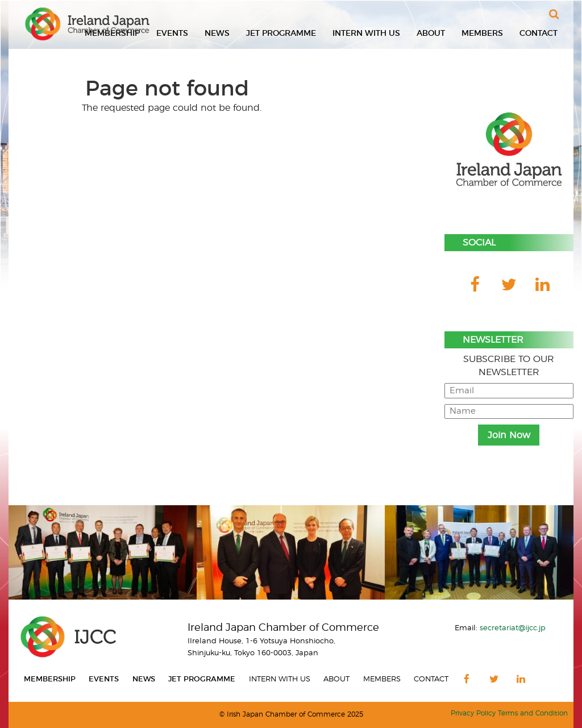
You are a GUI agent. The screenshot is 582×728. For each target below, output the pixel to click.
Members (482, 34)
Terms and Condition (533, 714)
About (431, 34)
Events (172, 34)
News (217, 34)
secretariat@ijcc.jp (513, 628)
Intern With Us (366, 34)
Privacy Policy (473, 714)
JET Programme (281, 34)
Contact (539, 34)
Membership (50, 680)
